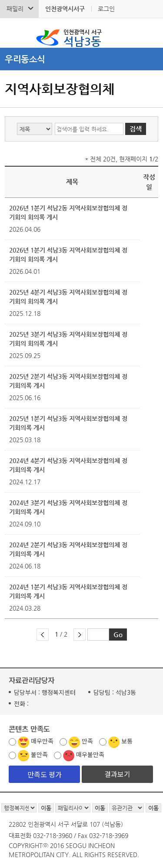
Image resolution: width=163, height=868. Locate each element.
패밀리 (15, 9)
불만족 (39, 754)
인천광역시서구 (65, 9)
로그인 (106, 9)
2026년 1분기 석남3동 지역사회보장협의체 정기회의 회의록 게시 (68, 255)
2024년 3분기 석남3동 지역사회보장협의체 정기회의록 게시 (68, 507)
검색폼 (13, 33)
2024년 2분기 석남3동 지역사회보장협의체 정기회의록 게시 (68, 549)
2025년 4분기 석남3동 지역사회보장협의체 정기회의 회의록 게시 (68, 297)
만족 (87, 741)
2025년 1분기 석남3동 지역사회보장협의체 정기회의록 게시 (68, 423)
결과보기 (117, 774)
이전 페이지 (43, 635)
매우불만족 (90, 754)
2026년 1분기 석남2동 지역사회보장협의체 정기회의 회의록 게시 (68, 212)
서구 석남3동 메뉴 (150, 33)
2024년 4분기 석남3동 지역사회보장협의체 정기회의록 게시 (68, 465)
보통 (127, 741)
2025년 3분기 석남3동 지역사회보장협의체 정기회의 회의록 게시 (68, 339)
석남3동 (83, 37)
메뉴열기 (81, 59)
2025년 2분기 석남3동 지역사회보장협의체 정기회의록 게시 (68, 381)
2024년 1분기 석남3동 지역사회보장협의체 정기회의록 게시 (68, 591)
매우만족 (42, 741)
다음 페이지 (80, 635)
